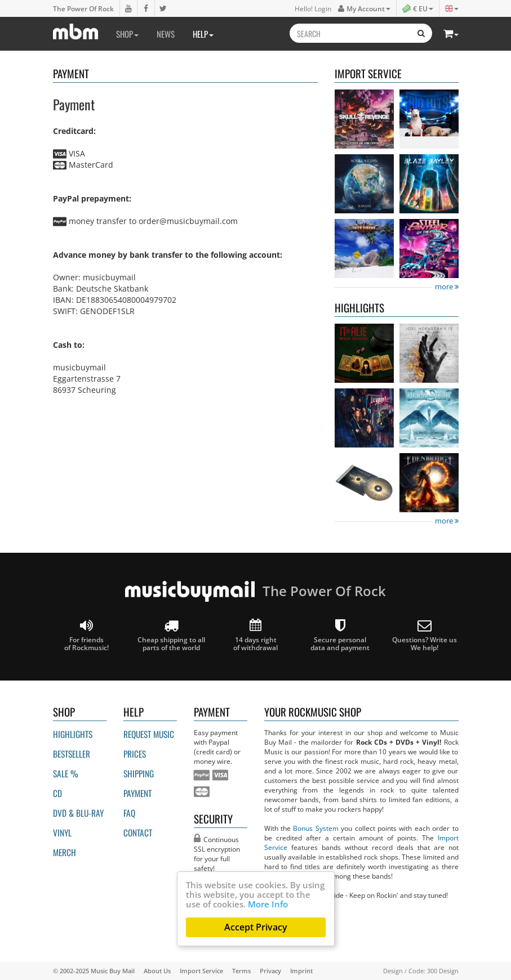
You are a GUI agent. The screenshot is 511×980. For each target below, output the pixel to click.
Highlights (73, 734)
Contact (138, 833)
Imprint (301, 971)
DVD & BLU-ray (78, 813)
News (166, 34)
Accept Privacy (256, 927)
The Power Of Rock (83, 8)
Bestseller (72, 754)
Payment (137, 793)
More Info (268, 904)
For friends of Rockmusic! (86, 635)
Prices (135, 754)
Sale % (66, 773)
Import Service (201, 971)
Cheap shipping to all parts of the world (171, 635)
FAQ (129, 813)
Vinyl (62, 833)
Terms (241, 971)
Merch (65, 852)
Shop (127, 34)
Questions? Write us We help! (425, 635)
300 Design (443, 971)
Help (203, 34)
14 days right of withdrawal (255, 635)
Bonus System (316, 828)
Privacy (270, 971)
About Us (157, 971)
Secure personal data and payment (340, 635)
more (447, 287)
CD (57, 793)
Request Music (149, 734)
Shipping (139, 773)
